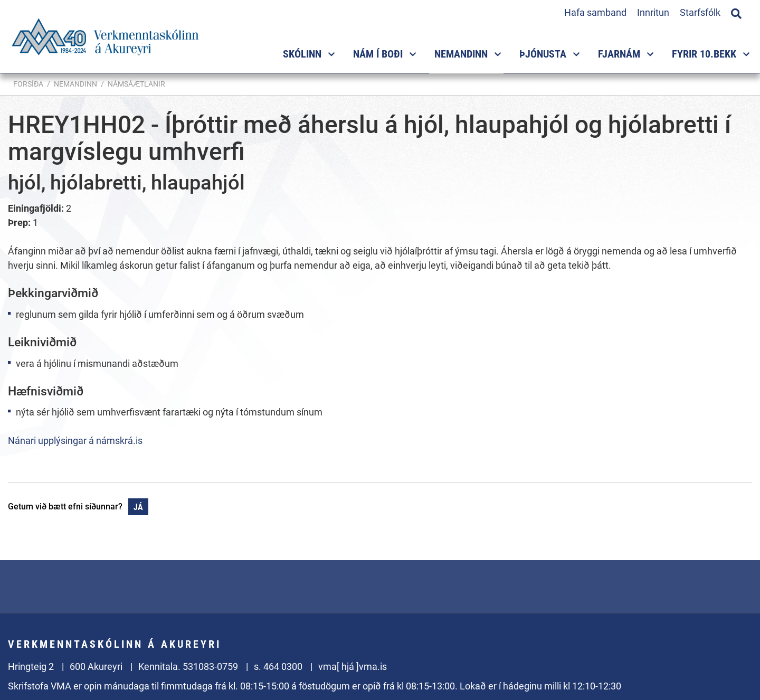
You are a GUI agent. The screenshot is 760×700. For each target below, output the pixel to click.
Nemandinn (75, 84)
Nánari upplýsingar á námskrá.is (75, 441)
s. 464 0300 (278, 666)
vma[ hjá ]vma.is (353, 666)
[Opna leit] (736, 12)
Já (138, 507)
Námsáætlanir (136, 84)
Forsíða (28, 84)
